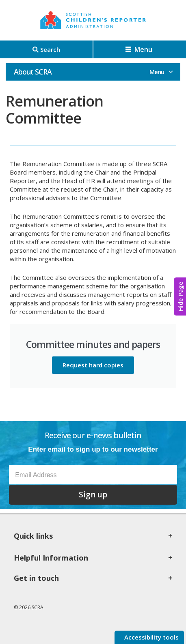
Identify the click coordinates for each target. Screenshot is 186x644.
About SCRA (33, 72)
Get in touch (36, 578)
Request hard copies (93, 365)
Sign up (93, 495)
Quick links (33, 536)
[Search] (46, 49)
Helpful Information (51, 558)
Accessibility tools (151, 637)
